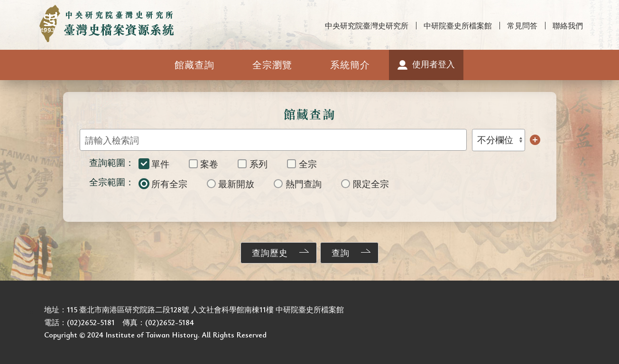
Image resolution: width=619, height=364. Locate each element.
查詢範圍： (112, 162)
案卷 (204, 164)
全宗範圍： (112, 182)
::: (5, 8)
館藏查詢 (194, 65)
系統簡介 (350, 65)
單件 (154, 164)
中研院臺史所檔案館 (458, 26)
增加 (535, 140)
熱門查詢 (298, 184)
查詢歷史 (270, 253)
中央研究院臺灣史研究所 (367, 26)
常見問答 (522, 26)
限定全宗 (365, 184)
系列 (253, 164)
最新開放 (231, 184)
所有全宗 (163, 184)
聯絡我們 (568, 26)
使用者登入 (434, 64)
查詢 (341, 253)
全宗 (302, 164)
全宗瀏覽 (272, 65)
